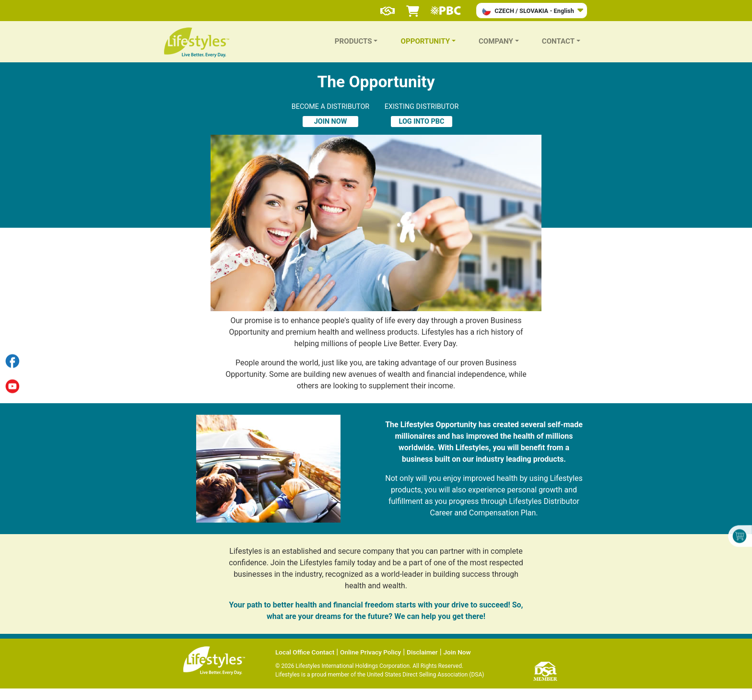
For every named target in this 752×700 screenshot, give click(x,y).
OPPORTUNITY (425, 41)
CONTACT (558, 41)
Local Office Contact (305, 652)
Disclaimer (422, 652)
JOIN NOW (331, 122)
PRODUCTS (353, 41)
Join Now (457, 652)
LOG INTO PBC (422, 122)
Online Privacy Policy (370, 652)
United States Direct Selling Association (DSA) (425, 675)
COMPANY (496, 41)
